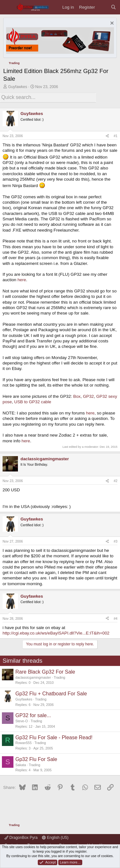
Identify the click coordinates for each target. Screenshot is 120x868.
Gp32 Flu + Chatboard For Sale (51, 694)
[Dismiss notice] (111, 24)
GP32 (88, 396)
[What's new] (103, 7)
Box (77, 396)
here (22, 280)
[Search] (113, 7)
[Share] (107, 136)
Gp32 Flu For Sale (36, 759)
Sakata (21, 765)
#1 (116, 136)
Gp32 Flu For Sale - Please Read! (54, 737)
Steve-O (22, 721)
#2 (116, 481)
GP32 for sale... (33, 715)
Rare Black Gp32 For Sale (45, 672)
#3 (116, 541)
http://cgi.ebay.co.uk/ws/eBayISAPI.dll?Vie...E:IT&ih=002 (56, 633)
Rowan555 (24, 743)
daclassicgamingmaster (33, 677)
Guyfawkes (17, 87)
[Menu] (8, 7)
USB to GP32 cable (33, 402)
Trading (60, 677)
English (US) (55, 838)
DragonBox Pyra (21, 838)
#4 (116, 618)
